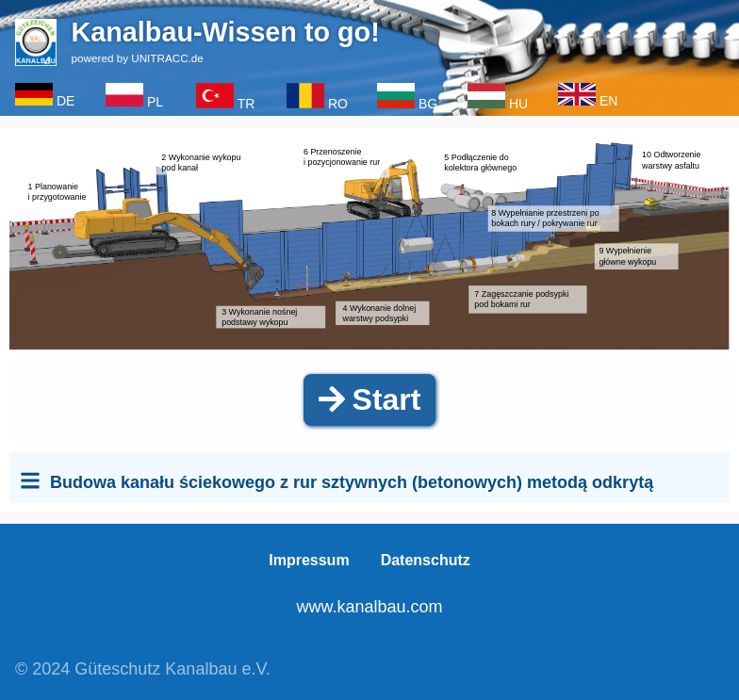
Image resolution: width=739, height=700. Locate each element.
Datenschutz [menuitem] (426, 561)
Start (370, 399)
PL (155, 96)
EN (608, 96)
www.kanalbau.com (369, 607)
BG (428, 97)
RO (338, 97)
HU (518, 97)
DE (66, 96)
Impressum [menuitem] (309, 561)
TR (246, 97)
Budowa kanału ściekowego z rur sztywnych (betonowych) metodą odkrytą (352, 482)
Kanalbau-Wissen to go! (226, 32)
